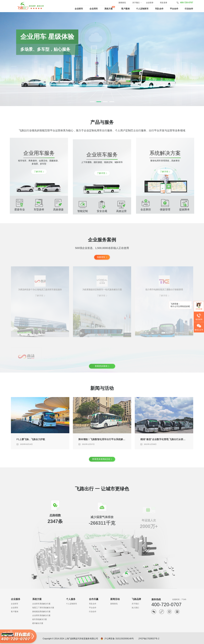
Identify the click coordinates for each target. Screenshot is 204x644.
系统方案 (109, 9)
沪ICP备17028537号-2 (149, 639)
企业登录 (150, 3)
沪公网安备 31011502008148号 (119, 639)
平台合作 (174, 9)
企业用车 (94, 9)
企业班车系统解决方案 (41, 604)
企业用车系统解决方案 (41, 615)
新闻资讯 (122, 3)
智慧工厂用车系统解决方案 (43, 608)
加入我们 (135, 608)
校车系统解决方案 (40, 619)
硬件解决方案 (38, 623)
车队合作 (159, 9)
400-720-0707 (187, 3)
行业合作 (189, 9)
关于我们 (135, 604)
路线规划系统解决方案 (41, 612)
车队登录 (164, 3)
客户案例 (125, 9)
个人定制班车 (142, 9)
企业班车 (79, 9)
